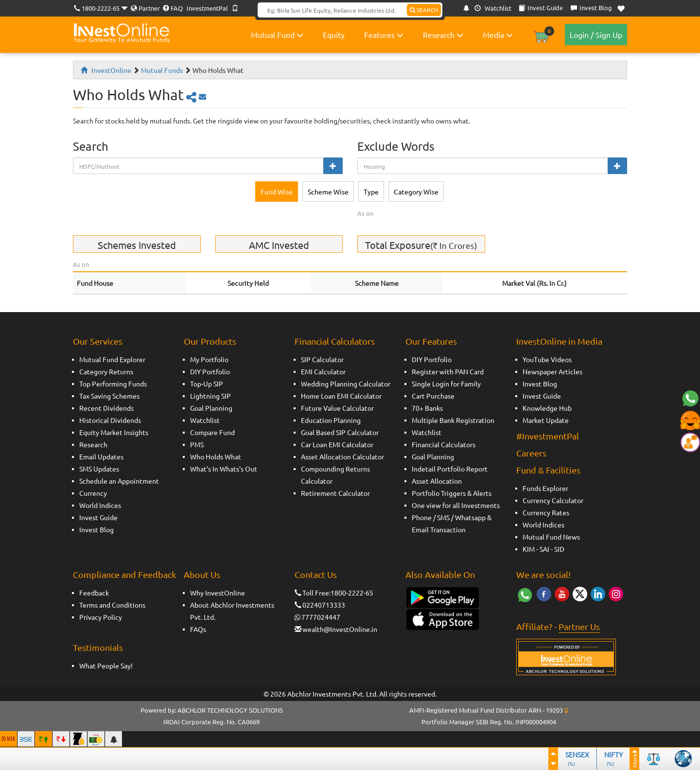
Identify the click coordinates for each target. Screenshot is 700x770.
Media (498, 35)
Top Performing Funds (113, 384)
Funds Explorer (545, 488)
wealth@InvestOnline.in (340, 629)
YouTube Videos (547, 359)
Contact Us (316, 574)
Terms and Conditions (112, 605)
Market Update (546, 420)
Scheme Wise (328, 192)
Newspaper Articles (552, 371)
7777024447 (321, 617)
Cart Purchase (433, 396)
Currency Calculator (553, 500)
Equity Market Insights (114, 432)
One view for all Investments (456, 505)
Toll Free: (313, 593)
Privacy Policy (101, 617)
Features (384, 35)
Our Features (431, 341)
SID (559, 549)
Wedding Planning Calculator (346, 384)
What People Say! (106, 665)
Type (371, 192)
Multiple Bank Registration (453, 420)
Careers (531, 453)
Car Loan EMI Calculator (337, 444)
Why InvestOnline (218, 593)
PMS (197, 444)
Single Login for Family (446, 384)
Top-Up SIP (207, 384)
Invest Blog (96, 529)
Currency (93, 493)
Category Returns (106, 371)
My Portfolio (209, 359)
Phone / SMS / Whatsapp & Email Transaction (452, 523)
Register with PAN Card (448, 371)
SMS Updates (99, 469)
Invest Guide (98, 517)
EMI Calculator (323, 371)
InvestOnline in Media (559, 341)
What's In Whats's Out (224, 469)
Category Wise (416, 192)
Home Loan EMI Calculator (341, 396)
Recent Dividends (106, 408)
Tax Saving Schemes (109, 396)
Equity (334, 35)
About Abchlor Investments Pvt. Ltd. (232, 611)
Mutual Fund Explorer (112, 359)
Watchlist (493, 8)
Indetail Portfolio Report (450, 469)
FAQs (198, 629)
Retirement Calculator (335, 493)
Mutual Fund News (551, 537)
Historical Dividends (110, 420)
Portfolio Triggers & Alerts (452, 493)
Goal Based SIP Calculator (340, 432)
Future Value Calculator (337, 408)
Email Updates (101, 456)
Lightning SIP (210, 396)
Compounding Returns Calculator (335, 475)
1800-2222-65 (101, 8)
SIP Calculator (322, 359)
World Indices (100, 505)
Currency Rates (546, 512)
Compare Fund (212, 432)
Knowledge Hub (547, 408)
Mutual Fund (277, 35)
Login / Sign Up (596, 35)
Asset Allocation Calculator (342, 456)
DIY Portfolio (210, 371)
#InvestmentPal (548, 436)
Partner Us (579, 626)
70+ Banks (427, 408)
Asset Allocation (437, 481)
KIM (529, 549)
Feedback (94, 593)
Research (443, 35)
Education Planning (331, 420)
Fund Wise (277, 192)
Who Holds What (216, 456)
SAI (544, 549)
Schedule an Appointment (119, 481)
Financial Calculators (335, 341)
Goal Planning (211, 408)
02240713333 (324, 605)
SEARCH (424, 10)
